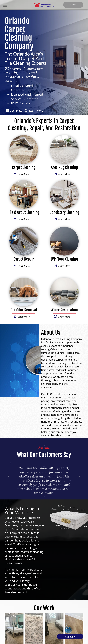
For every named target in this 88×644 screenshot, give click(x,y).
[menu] (5, 6)
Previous (7, 634)
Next (21, 634)
